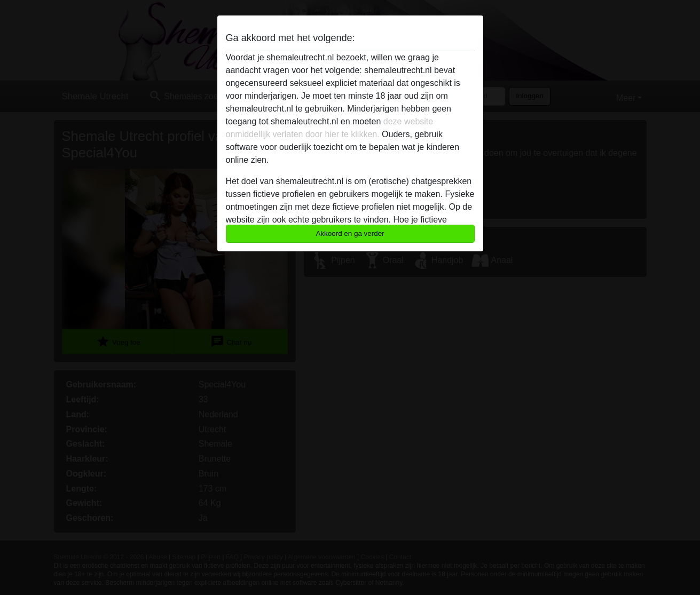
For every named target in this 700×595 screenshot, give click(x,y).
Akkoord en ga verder (350, 233)
